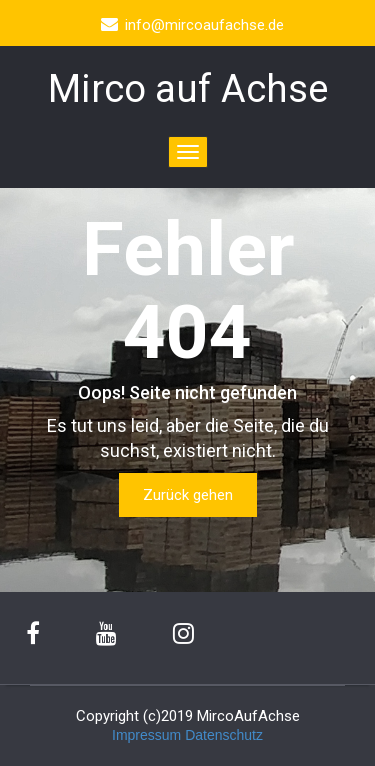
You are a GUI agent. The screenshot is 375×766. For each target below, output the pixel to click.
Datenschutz (224, 735)
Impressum (146, 735)
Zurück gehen (188, 495)
